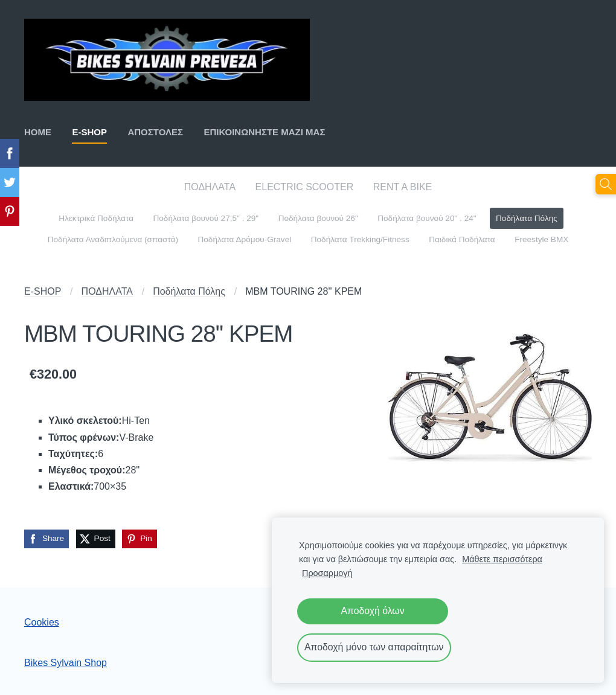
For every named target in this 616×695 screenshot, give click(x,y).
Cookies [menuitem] (42, 622)
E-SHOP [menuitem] (89, 132)
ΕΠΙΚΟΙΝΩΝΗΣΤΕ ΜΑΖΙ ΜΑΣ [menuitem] (264, 132)
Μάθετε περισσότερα (502, 559)
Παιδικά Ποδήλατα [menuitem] (462, 239)
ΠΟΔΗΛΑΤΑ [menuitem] (210, 187)
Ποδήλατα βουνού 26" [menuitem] (318, 218)
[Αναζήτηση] (606, 184)
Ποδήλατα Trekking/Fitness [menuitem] (360, 239)
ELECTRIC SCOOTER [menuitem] (305, 187)
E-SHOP (43, 291)
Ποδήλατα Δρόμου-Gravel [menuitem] (244, 239)
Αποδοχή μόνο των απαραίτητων (374, 647)
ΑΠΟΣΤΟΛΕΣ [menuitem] (155, 132)
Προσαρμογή (327, 573)
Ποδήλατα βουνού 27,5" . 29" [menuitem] (206, 218)
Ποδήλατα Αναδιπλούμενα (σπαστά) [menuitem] (113, 239)
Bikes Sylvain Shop (66, 663)
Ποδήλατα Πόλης (189, 291)
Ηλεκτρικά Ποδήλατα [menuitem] (96, 218)
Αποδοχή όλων (372, 611)
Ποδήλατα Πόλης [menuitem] (527, 218)
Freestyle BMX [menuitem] (541, 239)
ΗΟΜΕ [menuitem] (38, 132)
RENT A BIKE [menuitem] (403, 187)
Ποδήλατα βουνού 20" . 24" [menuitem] (427, 218)
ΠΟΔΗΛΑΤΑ (107, 291)
